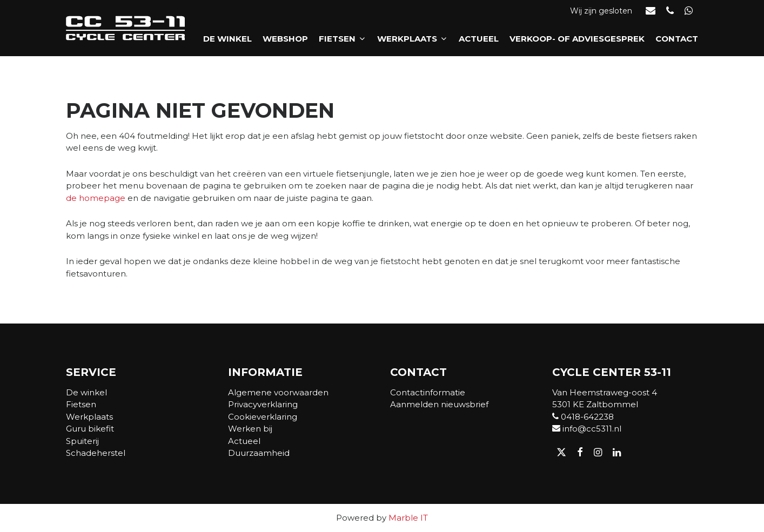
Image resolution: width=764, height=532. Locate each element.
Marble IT (408, 518)
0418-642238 (583, 417)
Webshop (285, 39)
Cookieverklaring (263, 417)
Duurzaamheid (259, 453)
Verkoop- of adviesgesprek (577, 39)
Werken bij (250, 429)
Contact (677, 39)
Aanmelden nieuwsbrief (439, 404)
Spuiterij (82, 441)
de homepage (96, 198)
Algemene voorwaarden (278, 392)
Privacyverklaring (263, 404)
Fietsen (343, 39)
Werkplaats (413, 39)
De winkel (227, 39)
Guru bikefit (90, 429)
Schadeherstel (96, 453)
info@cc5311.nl (587, 429)
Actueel (479, 39)
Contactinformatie (428, 392)
